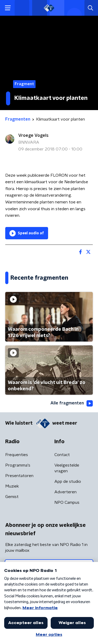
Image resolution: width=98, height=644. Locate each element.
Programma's (18, 465)
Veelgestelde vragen (67, 468)
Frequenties (17, 455)
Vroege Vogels (33, 136)
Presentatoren (19, 476)
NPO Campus (67, 502)
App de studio (68, 481)
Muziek (12, 486)
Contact (62, 455)
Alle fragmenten (72, 403)
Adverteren (65, 492)
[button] (8, 8)
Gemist (12, 497)
